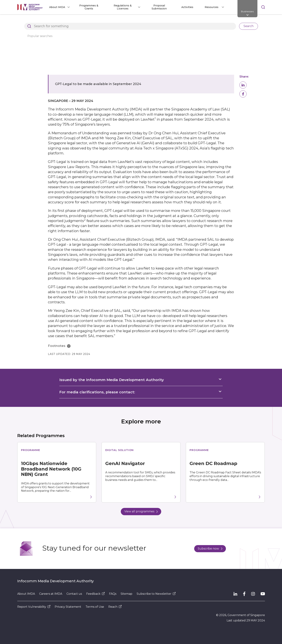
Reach (115, 607)
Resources (73, 20)
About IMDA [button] (57, 7)
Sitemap (126, 594)
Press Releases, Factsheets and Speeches (114, 20)
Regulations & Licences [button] (123, 7)
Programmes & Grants (89, 7)
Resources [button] (212, 7)
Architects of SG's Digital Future (38, 20)
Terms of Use (95, 607)
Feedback (95, 594)
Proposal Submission (159, 7)
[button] (243, 85)
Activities (187, 7)
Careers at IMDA (51, 594)
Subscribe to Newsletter (156, 594)
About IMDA (26, 594)
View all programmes (141, 511)
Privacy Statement (68, 607)
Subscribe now (210, 549)
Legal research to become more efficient (175, 20)
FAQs (113, 594)
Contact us (74, 594)
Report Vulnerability (34, 607)
